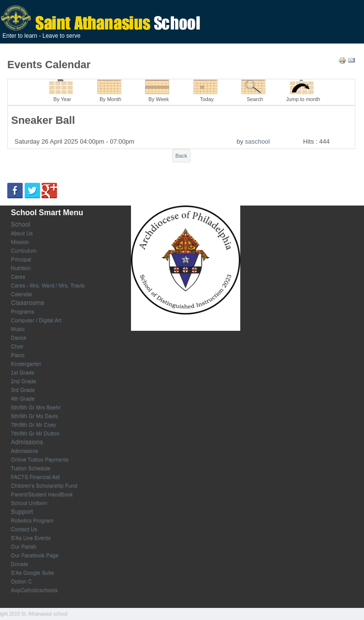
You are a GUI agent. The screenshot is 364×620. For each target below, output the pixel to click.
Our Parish (24, 546)
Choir (17, 346)
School (21, 224)
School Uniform (29, 503)
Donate (20, 564)
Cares (18, 277)
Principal (21, 259)
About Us (22, 233)
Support (22, 511)
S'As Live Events (31, 538)
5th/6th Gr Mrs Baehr (36, 407)
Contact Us (24, 529)
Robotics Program (32, 520)
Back (181, 156)
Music (18, 329)
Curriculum (24, 251)
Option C (22, 581)
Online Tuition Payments (40, 459)
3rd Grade (23, 390)
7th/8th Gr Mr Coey (34, 425)
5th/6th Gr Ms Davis (35, 416)
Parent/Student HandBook (42, 494)
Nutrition (21, 268)
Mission (20, 242)
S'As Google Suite (33, 573)
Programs (23, 311)
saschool (257, 141)
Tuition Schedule (31, 468)
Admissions (27, 442)
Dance (19, 338)
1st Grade (23, 372)
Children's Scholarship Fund (44, 486)
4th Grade (23, 399)
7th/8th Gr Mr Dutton (35, 433)
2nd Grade (24, 381)
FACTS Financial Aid (36, 477)
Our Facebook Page (35, 555)
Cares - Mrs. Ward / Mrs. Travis (48, 285)
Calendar (22, 294)
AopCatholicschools (35, 590)
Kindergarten (26, 364)
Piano (18, 355)
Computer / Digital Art (36, 320)
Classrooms (28, 303)
